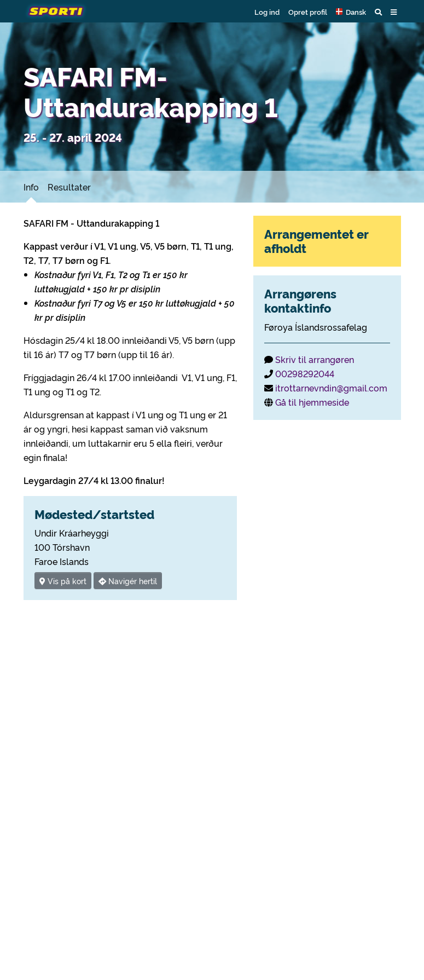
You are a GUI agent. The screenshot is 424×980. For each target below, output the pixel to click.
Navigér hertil (128, 581)
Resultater (69, 187)
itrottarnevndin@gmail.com (331, 388)
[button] (351, 11)
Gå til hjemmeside (312, 402)
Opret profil (308, 11)
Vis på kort (63, 581)
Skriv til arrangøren (315, 359)
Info (31, 187)
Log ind (267, 11)
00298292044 (305, 373)
